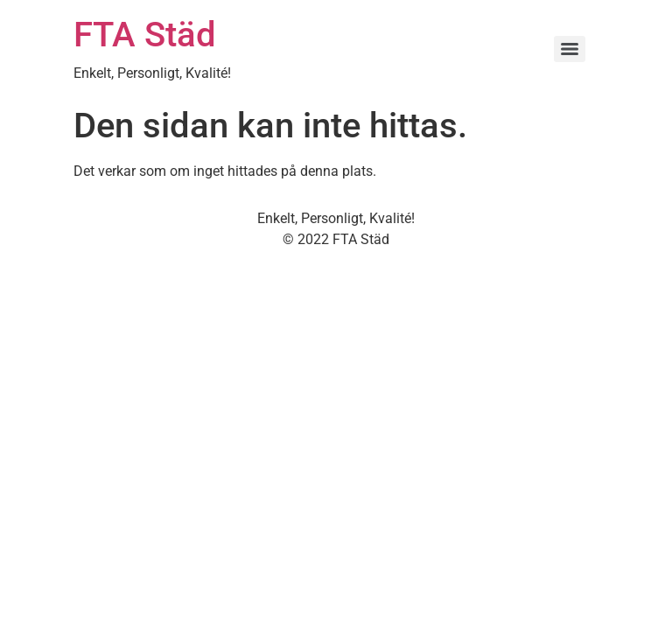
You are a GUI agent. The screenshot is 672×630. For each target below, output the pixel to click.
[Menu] (570, 49)
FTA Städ (145, 35)
